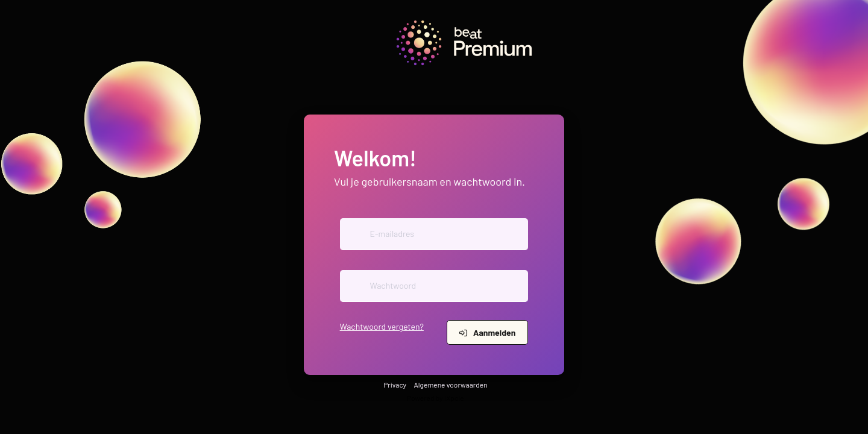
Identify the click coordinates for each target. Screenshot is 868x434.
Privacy (395, 385)
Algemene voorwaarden (451, 385)
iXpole (454, 398)
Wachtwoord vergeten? (382, 326)
